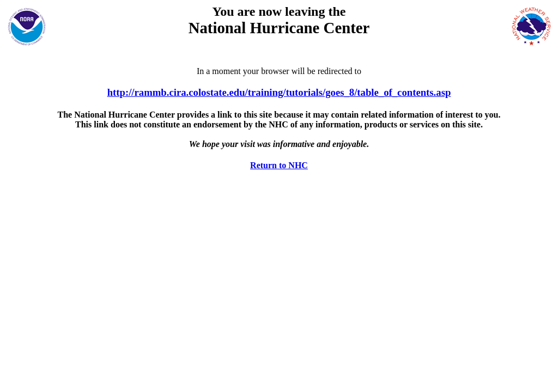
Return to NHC (279, 165)
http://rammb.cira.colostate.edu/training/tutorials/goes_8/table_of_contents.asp (279, 92)
